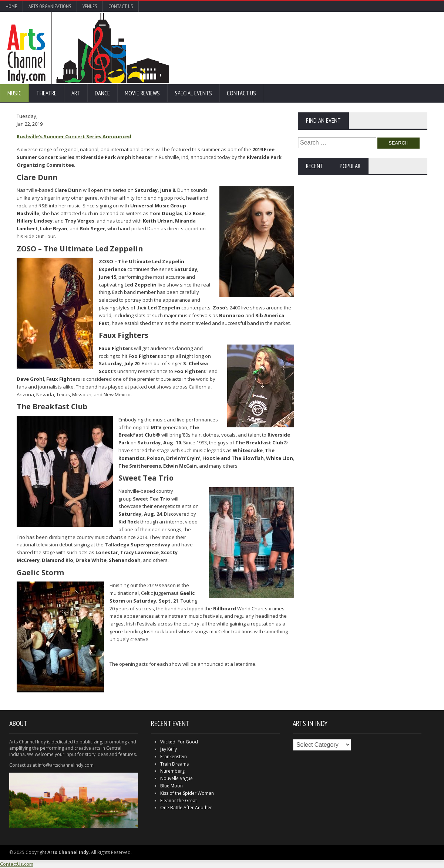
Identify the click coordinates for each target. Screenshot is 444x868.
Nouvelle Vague (176, 778)
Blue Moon (171, 786)
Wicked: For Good (179, 742)
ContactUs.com (17, 864)
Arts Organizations (50, 6)
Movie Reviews (142, 93)
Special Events (193, 93)
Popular (350, 166)
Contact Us (121, 6)
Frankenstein (174, 757)
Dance (102, 93)
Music (14, 93)
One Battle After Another (186, 808)
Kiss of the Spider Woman (187, 793)
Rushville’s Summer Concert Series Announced (74, 136)
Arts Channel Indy (88, 48)
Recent (315, 166)
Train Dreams (174, 764)
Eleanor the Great (179, 801)
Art (76, 93)
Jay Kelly (169, 749)
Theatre (46, 93)
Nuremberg (172, 771)
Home (11, 6)
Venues (90, 6)
